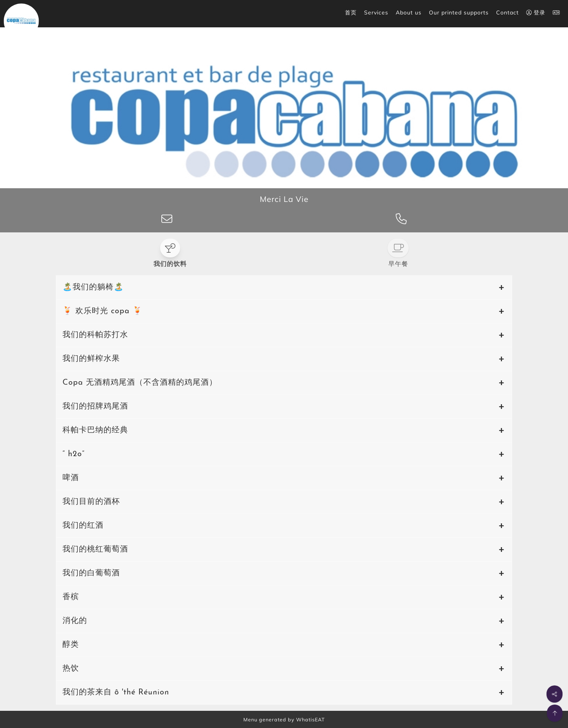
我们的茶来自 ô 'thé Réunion (116, 692)
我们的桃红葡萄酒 (95, 550)
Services (376, 12)
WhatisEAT (311, 719)
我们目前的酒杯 (91, 502)
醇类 (71, 645)
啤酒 (71, 478)
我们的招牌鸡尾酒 (95, 407)
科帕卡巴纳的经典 (95, 430)
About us (409, 12)
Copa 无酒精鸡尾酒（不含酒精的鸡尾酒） (140, 383)
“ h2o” (74, 454)
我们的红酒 (83, 526)
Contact (507, 12)
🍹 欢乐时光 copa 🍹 (103, 311)
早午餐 (398, 264)
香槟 (71, 597)
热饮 (71, 669)
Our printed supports (459, 12)
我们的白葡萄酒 (91, 573)
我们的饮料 (170, 264)
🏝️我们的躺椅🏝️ (93, 287)
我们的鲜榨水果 (91, 359)
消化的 (75, 621)
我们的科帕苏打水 (95, 335)
